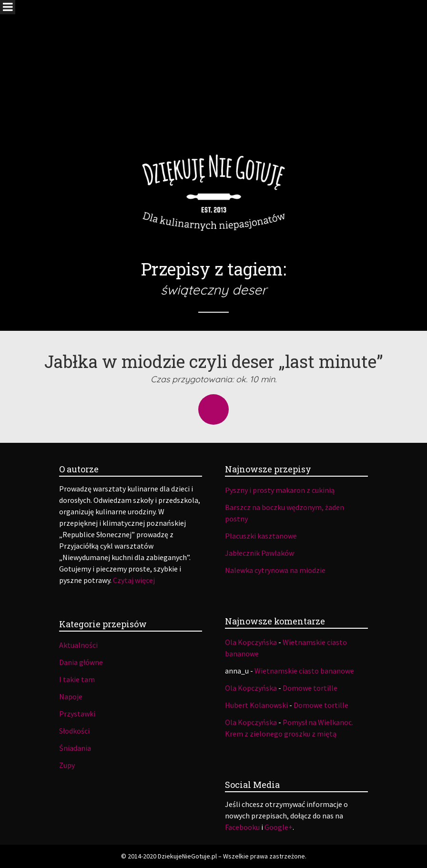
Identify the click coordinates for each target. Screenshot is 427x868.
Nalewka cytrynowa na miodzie (275, 570)
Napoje (71, 696)
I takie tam (77, 679)
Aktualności (78, 645)
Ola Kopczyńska (251, 642)
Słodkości (74, 731)
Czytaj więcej (134, 580)
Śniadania (75, 748)
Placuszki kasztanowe (261, 536)
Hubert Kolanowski (256, 705)
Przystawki (77, 714)
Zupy (67, 765)
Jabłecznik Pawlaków (259, 553)
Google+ (279, 827)
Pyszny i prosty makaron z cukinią (280, 490)
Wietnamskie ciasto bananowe (304, 671)
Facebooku (242, 827)
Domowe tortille (310, 688)
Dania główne (81, 662)
